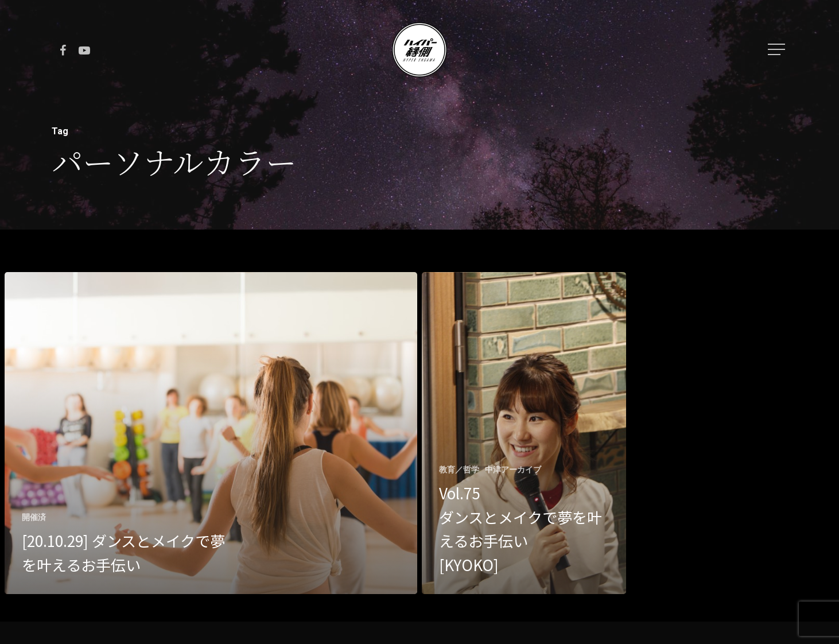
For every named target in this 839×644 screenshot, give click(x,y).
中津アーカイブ (513, 470)
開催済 (34, 517)
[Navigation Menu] (778, 49)
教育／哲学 (459, 470)
